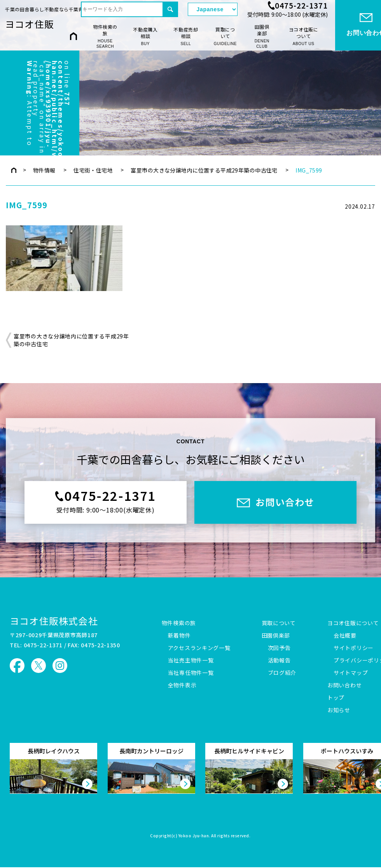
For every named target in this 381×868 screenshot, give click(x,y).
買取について (225, 36)
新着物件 (179, 636)
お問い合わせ (344, 685)
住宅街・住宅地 (93, 170)
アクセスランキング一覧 (199, 648)
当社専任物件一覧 (191, 673)
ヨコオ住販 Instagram (60, 666)
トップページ (14, 170)
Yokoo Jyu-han (194, 836)
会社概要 (345, 636)
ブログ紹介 (282, 673)
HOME (73, 36)
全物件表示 (182, 685)
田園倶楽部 (262, 37)
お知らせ (339, 710)
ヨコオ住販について (304, 36)
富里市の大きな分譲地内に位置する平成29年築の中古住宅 (204, 170)
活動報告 (279, 661)
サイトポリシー (354, 648)
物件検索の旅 (105, 37)
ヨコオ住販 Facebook (17, 666)
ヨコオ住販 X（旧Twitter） (38, 666)
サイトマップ (351, 673)
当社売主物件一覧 (191, 661)
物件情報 (44, 170)
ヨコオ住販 (30, 24)
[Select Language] (213, 9)
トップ (336, 698)
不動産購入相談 (145, 36)
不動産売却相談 (186, 36)
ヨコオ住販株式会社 (54, 621)
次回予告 (279, 648)
